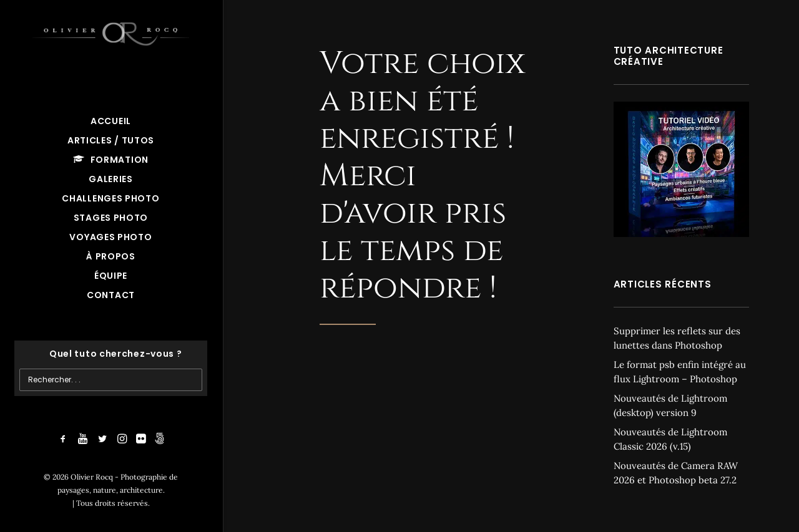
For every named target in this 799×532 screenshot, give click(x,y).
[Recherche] (111, 354)
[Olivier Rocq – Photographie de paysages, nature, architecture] (111, 31)
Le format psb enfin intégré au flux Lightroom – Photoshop (680, 372)
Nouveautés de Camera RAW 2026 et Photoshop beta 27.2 (676, 473)
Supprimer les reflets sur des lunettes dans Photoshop (677, 338)
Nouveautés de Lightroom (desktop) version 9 (670, 405)
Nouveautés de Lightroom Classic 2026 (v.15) (670, 439)
